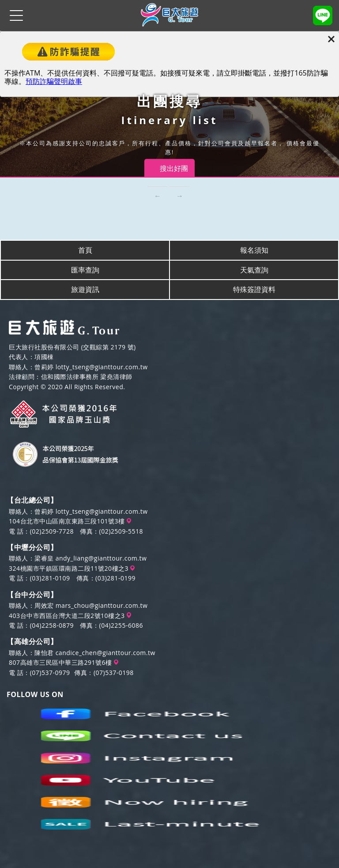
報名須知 (254, 250)
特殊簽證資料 (254, 289)
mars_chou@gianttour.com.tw (102, 605)
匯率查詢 (85, 270)
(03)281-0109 (50, 578)
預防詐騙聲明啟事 (54, 81)
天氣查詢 (254, 270)
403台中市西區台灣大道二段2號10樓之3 (70, 616)
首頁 (85, 250)
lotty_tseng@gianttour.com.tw (102, 367)
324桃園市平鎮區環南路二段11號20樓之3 (72, 568)
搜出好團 (174, 168)
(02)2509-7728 (52, 531)
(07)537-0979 (50, 673)
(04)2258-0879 (52, 625)
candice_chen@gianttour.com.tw (105, 653)
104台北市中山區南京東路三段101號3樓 (70, 521)
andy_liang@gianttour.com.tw (101, 558)
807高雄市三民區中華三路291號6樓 (64, 662)
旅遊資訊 (85, 289)
